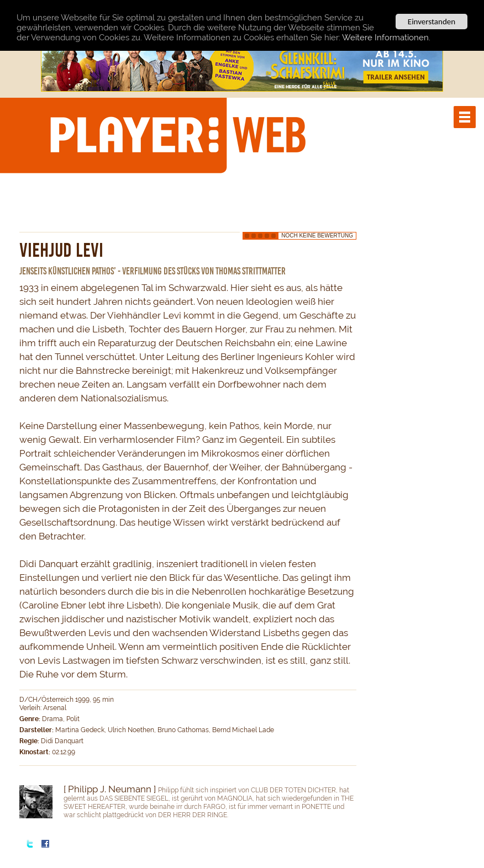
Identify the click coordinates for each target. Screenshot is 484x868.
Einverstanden (432, 22)
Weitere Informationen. (386, 38)
